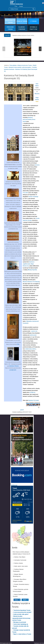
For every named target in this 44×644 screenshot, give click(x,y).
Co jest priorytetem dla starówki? (22, 612)
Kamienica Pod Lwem (34, 400)
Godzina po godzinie (17, 520)
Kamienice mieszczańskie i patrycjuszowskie (20, 67)
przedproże (32, 392)
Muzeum (37, 94)
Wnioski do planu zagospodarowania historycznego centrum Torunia (21, 618)
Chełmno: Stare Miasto (20, 557)
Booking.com (14, 485)
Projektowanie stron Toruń (39, 643)
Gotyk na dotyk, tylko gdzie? (21, 614)
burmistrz (37, 165)
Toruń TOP (7, 35)
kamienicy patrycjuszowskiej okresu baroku (29, 119)
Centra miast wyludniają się (21, 624)
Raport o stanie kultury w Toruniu (22, 634)
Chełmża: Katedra (19, 563)
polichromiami (33, 335)
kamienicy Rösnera (14, 366)
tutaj (18, 344)
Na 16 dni (14, 522)
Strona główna (13, 65)
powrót (22, 410)
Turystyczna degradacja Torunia (22, 610)
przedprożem (13, 370)
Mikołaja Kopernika (32, 270)
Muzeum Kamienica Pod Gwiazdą (31, 282)
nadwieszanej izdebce (30, 349)
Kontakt (21, 6)
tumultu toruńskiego (33, 197)
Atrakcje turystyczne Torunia (25, 65)
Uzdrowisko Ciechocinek (20, 560)
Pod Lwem (25, 193)
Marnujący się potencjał (20, 622)
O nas (16, 6)
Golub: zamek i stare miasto (21, 566)
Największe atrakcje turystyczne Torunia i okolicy (23, 35)
